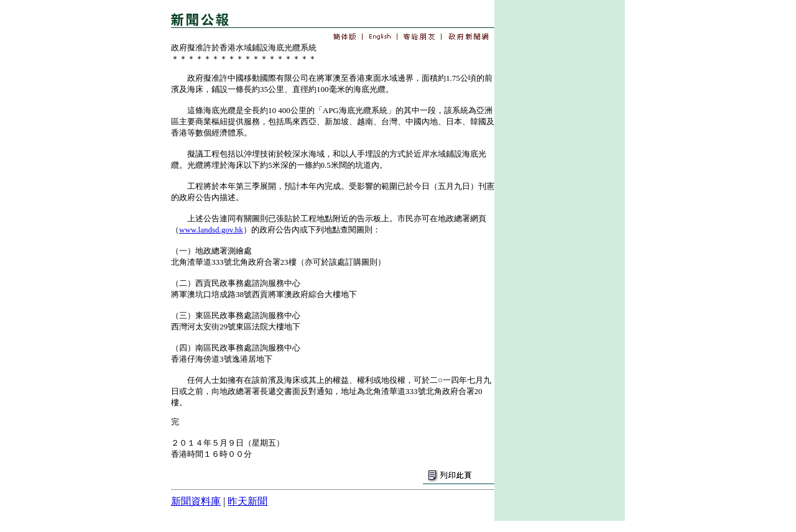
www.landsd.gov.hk (211, 230)
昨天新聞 (248, 501)
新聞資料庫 (196, 501)
